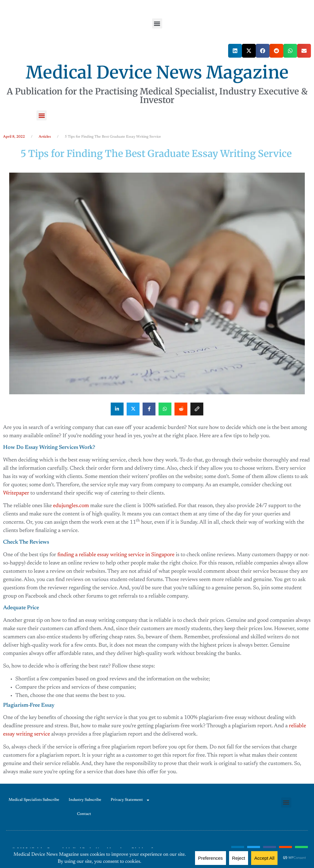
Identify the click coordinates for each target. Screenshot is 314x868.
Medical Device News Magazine (157, 72)
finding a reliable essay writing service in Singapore (116, 555)
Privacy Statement (130, 800)
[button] (157, 23)
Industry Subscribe (85, 800)
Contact (84, 814)
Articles (45, 137)
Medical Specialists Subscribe (34, 800)
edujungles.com (71, 506)
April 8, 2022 (14, 137)
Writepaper (16, 493)
